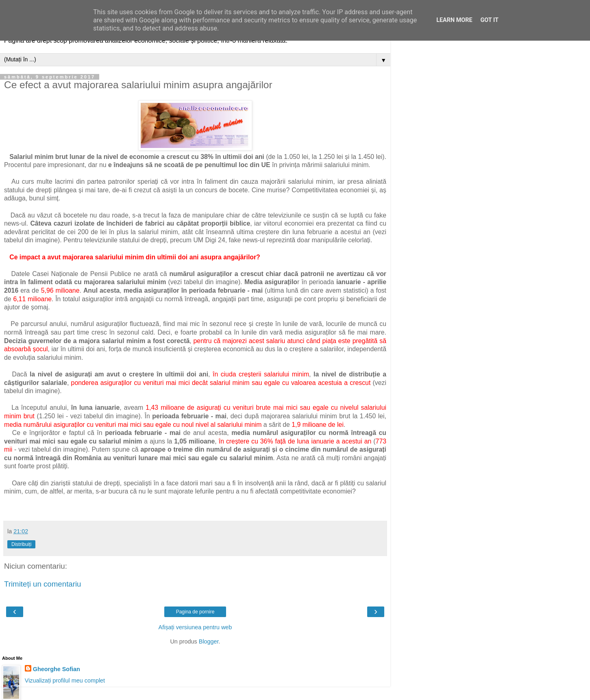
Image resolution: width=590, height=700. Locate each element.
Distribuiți (21, 544)
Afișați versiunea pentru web (195, 627)
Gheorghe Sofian (57, 669)
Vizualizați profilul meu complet (65, 680)
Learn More (454, 20)
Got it (490, 20)
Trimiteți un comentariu (43, 584)
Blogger (209, 641)
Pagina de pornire (195, 612)
